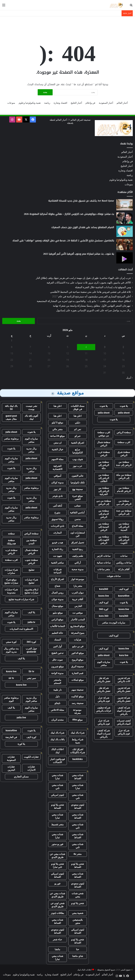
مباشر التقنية (57, 563)
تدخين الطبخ (57, 653)
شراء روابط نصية (78, 741)
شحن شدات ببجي (78, 895)
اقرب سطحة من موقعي (104, 434)
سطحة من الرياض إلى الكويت (124, 540)
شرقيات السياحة (57, 571)
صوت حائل (57, 660)
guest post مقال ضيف (11, 417)
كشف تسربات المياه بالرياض (124, 722)
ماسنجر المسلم (57, 681)
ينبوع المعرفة (78, 633)
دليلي (78, 423)
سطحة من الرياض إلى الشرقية (104, 491)
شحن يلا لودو (78, 903)
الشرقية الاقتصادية (57, 468)
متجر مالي (57, 429)
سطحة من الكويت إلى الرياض (104, 540)
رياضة (47, 103)
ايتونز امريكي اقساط (57, 875)
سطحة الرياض (124, 432)
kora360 (104, 589)
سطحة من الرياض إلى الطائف (104, 478)
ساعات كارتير (104, 556)
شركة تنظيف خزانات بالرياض (104, 709)
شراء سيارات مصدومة (11, 591)
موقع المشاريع (78, 626)
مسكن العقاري (21, 777)
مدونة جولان (57, 599)
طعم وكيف (78, 556)
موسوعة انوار (78, 579)
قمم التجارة (78, 673)
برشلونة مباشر (11, 439)
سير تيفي (31, 678)
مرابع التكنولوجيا (78, 451)
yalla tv (31, 622)
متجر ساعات (104, 569)
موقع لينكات (78, 680)
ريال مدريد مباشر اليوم (31, 699)
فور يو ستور (57, 844)
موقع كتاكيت (78, 696)
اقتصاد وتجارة (60, 103)
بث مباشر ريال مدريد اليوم (11, 650)
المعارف (57, 533)
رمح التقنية (78, 549)
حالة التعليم (57, 633)
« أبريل (129, 378)
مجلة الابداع (78, 526)
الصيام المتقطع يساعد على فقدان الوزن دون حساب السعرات (83, 227)
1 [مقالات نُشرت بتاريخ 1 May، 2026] (12, 341)
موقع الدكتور (78, 653)
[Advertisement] (68, 26)
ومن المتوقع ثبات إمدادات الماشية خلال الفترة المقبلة (103, 287)
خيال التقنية (57, 449)
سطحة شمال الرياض (104, 444)
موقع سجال (57, 606)
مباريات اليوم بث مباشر (114, 623)
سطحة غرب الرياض (104, 454)
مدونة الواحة (57, 673)
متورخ (57, 513)
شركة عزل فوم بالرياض (104, 699)
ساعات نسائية (104, 563)
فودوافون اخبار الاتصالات (57, 761)
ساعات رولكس (124, 563)
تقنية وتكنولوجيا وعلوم (30, 103)
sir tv (11, 678)
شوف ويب (78, 459)
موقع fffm (78, 720)
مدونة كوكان (57, 483)
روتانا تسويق (57, 519)
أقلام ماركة (124, 569)
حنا (78, 949)
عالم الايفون (78, 476)
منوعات (11, 103)
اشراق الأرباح (57, 579)
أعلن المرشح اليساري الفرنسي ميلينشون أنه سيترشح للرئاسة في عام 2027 (92, 296)
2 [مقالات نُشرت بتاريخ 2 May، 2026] (123, 347)
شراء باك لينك (78, 733)
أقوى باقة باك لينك (31, 417)
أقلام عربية (78, 599)
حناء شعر (57, 939)
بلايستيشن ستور (78, 921)
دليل (57, 696)
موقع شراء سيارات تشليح (11, 581)
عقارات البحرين (11, 768)
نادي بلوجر (57, 496)
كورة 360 (104, 609)
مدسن (78, 519)
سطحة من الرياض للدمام (124, 489)
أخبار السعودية (106, 103)
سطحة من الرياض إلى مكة (104, 465)
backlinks (78, 759)
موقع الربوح (78, 660)
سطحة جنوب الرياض (31, 562)
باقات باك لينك (57, 739)
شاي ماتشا (78, 956)
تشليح (31, 570)
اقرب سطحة (124, 442)
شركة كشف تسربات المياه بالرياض (124, 711)
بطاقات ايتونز (57, 913)
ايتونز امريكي (57, 795)
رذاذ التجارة (57, 549)
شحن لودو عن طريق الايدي (57, 905)
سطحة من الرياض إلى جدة (124, 464)
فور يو (57, 884)
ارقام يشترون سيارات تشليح (31, 591)
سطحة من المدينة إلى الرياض (104, 527)
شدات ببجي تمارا (57, 777)
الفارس (78, 606)
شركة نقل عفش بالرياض (104, 680)
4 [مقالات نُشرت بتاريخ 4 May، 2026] (86, 347)
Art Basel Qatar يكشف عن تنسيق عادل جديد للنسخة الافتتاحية (81, 201)
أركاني (78, 563)
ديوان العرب (78, 593)
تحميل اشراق (78, 543)
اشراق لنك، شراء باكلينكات (78, 751)
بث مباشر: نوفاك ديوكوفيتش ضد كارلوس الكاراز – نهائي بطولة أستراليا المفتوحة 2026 (69, 214)
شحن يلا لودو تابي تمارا (57, 865)
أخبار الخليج (76, 103)
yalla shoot (124, 413)
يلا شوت (124, 406)
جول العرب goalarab (31, 650)
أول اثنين (57, 646)
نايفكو (57, 703)
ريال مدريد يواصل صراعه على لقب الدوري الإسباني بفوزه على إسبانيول (94, 310)
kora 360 (104, 616)
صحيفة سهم (78, 690)
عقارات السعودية (11, 758)
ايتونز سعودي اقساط (78, 806)
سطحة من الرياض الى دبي (124, 502)
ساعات (124, 556)
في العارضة (11, 737)
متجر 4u (78, 854)
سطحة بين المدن (31, 542)
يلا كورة (21, 744)
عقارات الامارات (31, 768)
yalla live (21, 718)
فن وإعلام (90, 103)
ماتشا (57, 949)
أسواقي (57, 476)
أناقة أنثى (57, 506)
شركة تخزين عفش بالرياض (124, 690)
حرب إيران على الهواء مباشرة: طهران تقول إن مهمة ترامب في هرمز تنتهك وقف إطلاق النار (83, 278)
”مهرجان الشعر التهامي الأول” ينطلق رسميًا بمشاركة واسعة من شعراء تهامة (92, 306)
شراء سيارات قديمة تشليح (21, 599)
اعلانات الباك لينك (57, 751)
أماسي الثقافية (78, 513)
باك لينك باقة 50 (11, 408)
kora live (124, 655)
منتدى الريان (57, 720)
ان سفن (57, 443)
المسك (57, 640)
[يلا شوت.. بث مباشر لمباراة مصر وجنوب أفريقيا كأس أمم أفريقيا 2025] (125, 258)
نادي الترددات (57, 526)
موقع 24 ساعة (57, 436)
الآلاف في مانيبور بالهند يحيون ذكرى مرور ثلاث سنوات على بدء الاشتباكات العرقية (89, 283)
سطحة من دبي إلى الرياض (104, 502)
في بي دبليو (78, 646)
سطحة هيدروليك (11, 542)
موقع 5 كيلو (57, 423)
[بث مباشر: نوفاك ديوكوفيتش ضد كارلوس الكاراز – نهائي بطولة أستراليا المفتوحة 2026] (125, 218)
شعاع (57, 586)
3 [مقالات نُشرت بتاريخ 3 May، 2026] (105, 347)
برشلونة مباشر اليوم (11, 699)
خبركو (78, 436)
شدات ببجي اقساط (78, 777)
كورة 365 (31, 642)
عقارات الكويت (31, 757)
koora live (104, 596)
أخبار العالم (122, 103)
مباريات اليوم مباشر (104, 664)
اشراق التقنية (78, 443)
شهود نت (57, 556)
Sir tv (31, 671)
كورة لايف (124, 589)
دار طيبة (57, 690)
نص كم (78, 429)
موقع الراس (57, 619)
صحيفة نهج (78, 489)
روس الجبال (57, 593)
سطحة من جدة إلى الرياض (124, 512)
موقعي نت (78, 613)
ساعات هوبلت (114, 576)
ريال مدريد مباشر (31, 450)
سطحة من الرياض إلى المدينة (124, 527)
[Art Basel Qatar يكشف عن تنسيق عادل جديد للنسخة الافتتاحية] (125, 205)
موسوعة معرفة (78, 711)
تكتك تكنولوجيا (78, 483)
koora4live (124, 596)
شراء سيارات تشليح (31, 581)
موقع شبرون (57, 666)
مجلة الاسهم (57, 459)
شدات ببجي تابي (57, 787)
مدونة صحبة (78, 569)
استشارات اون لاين (78, 534)
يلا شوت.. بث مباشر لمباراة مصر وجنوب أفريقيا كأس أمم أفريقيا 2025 (79, 254)
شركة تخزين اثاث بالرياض (124, 680)
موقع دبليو (57, 613)
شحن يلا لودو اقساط (57, 806)
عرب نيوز (78, 466)
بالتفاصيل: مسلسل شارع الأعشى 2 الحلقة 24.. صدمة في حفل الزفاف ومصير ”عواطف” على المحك (63, 241)
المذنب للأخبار (78, 619)
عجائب (78, 506)
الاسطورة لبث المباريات (21, 629)
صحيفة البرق (78, 666)
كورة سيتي (11, 642)
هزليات (78, 640)
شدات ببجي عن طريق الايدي (57, 856)
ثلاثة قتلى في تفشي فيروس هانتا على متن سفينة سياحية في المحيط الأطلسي (91, 292)
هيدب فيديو (57, 543)
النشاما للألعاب (57, 626)
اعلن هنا (57, 406)
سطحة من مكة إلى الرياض (124, 476)
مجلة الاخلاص (57, 710)
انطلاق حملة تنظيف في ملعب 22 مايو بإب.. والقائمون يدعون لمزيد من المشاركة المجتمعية (84, 301)
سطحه (11, 534)
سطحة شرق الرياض (124, 454)
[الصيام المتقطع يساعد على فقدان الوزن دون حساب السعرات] (125, 231)
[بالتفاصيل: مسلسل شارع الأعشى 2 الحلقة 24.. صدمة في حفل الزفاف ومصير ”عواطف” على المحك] (125, 245)
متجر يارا (78, 586)
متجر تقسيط (57, 824)
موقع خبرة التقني (78, 498)
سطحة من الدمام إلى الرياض (104, 514)
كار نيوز (57, 489)
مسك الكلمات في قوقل (78, 408)
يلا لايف (31, 612)
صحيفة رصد (78, 703)
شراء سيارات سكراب (11, 571)
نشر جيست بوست (31, 408)
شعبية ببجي (78, 913)
